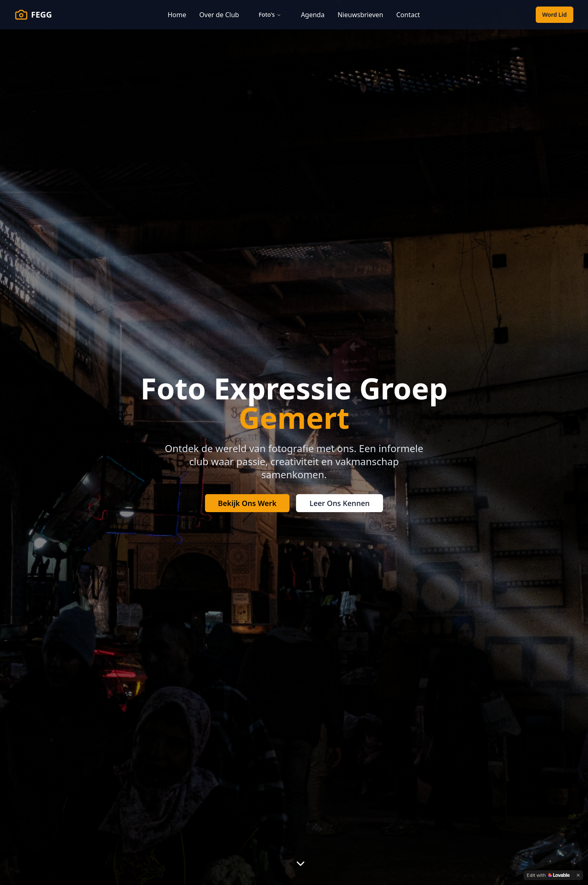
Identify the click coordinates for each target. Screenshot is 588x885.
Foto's (270, 14)
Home (177, 15)
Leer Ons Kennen (340, 503)
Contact (408, 15)
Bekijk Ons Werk (247, 503)
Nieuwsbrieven (361, 15)
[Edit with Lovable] (548, 875)
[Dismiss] (578, 875)
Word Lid (555, 14)
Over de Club (219, 15)
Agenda (313, 15)
